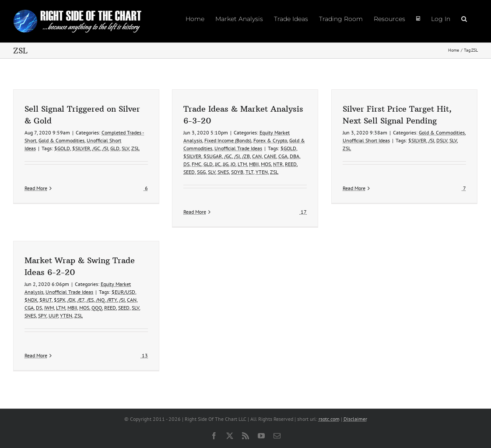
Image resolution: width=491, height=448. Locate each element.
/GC (96, 148)
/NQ (100, 300)
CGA (283, 156)
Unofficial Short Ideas (366, 140)
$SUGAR (213, 156)
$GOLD (62, 148)
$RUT (46, 300)
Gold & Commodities (61, 140)
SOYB (237, 172)
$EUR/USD (123, 292)
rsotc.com (329, 419)
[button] (464, 18)
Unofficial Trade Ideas (238, 148)
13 (144, 355)
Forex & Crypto (270, 140)
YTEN (262, 172)
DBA (295, 156)
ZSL (135, 148)
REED (291, 164)
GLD (115, 148)
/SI (105, 148)
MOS (266, 164)
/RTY (112, 300)
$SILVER (81, 148)
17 (303, 212)
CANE (270, 156)
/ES (90, 300)
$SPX (60, 300)
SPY (42, 316)
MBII (254, 164)
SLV (125, 148)
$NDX (31, 300)
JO (233, 164)
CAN (257, 156)
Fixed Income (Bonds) (228, 140)
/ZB (246, 156)
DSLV (442, 140)
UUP (53, 316)
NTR (278, 164)
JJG (226, 164)
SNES (223, 172)
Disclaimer (355, 419)
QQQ (97, 308)
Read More (36, 212)
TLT (249, 172)
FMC (196, 164)
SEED (189, 172)
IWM (49, 308)
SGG (201, 172)
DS (186, 164)
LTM (242, 164)
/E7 (81, 300)
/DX (71, 300)
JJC (218, 164)
